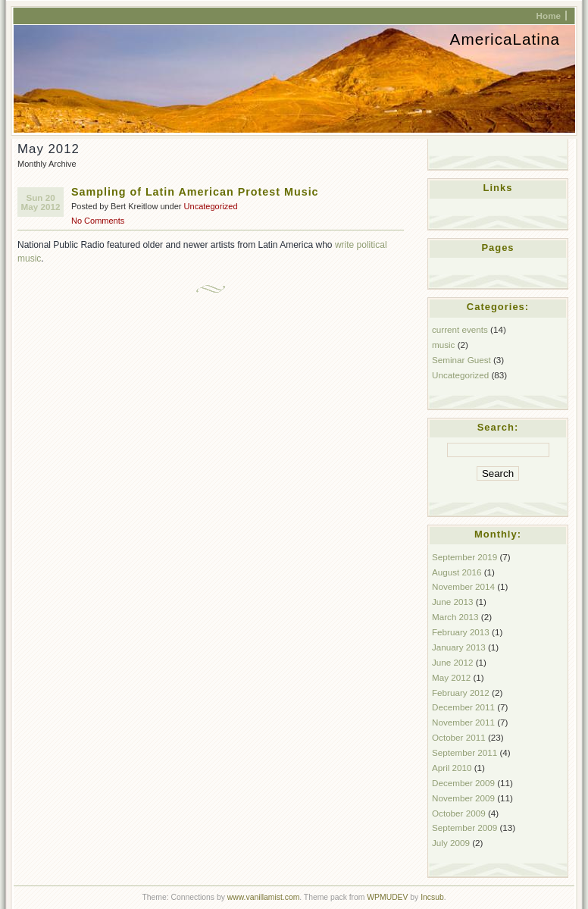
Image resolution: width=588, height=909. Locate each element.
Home (549, 16)
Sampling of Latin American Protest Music (195, 192)
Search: (498, 427)
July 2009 (451, 843)
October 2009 (459, 813)
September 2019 (464, 557)
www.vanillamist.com (264, 897)
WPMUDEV (387, 897)
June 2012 (452, 662)
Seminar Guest (461, 360)
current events (460, 329)
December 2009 (463, 783)
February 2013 (461, 632)
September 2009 (464, 828)
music (443, 345)
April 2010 (452, 768)
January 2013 (459, 647)
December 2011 (463, 707)
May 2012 (451, 677)
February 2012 (461, 693)
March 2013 (455, 617)
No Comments (98, 221)
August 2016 (457, 572)
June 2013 (452, 602)
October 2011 (459, 737)
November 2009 (463, 798)
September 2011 (464, 752)
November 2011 (463, 722)
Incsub (432, 897)
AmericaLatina (505, 39)
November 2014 (463, 586)
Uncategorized (211, 206)
